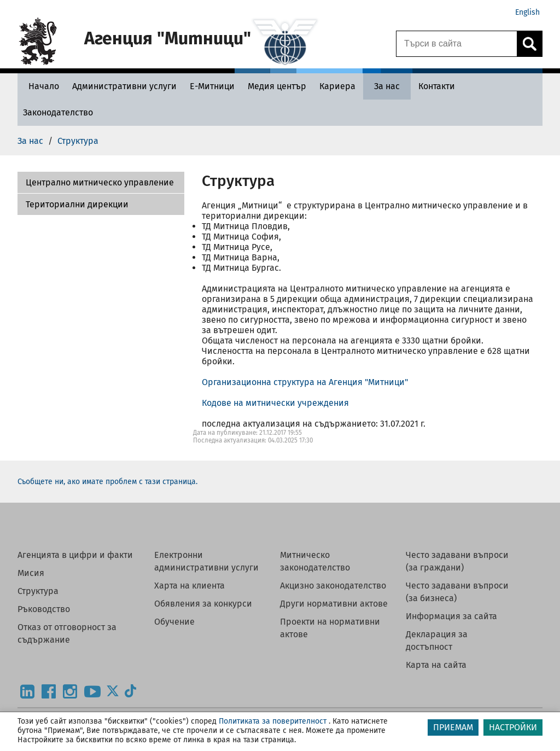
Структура (38, 591)
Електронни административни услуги (206, 561)
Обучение (174, 622)
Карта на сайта (436, 665)
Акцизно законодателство (333, 586)
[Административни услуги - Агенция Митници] (124, 86)
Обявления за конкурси (203, 604)
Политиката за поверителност (273, 721)
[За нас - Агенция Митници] (387, 86)
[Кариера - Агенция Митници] (337, 86)
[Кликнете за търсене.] (529, 44)
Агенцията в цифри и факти (75, 555)
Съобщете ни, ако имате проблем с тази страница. (107, 482)
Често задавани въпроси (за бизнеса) (457, 592)
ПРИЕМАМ (453, 727)
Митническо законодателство (315, 561)
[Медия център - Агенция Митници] (277, 86)
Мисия (31, 573)
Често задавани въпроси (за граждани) (457, 561)
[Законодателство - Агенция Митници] (58, 112)
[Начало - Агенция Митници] (41, 86)
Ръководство (44, 609)
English (527, 12)
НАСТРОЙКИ (513, 727)
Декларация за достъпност (437, 641)
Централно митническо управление (100, 182)
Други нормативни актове (334, 604)
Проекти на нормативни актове (330, 628)
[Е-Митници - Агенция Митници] (212, 86)
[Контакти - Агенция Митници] (437, 86)
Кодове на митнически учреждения (275, 403)
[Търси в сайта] (457, 44)
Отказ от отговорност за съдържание (67, 633)
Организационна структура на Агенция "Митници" (305, 382)
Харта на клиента (189, 586)
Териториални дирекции (77, 204)
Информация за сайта (451, 616)
